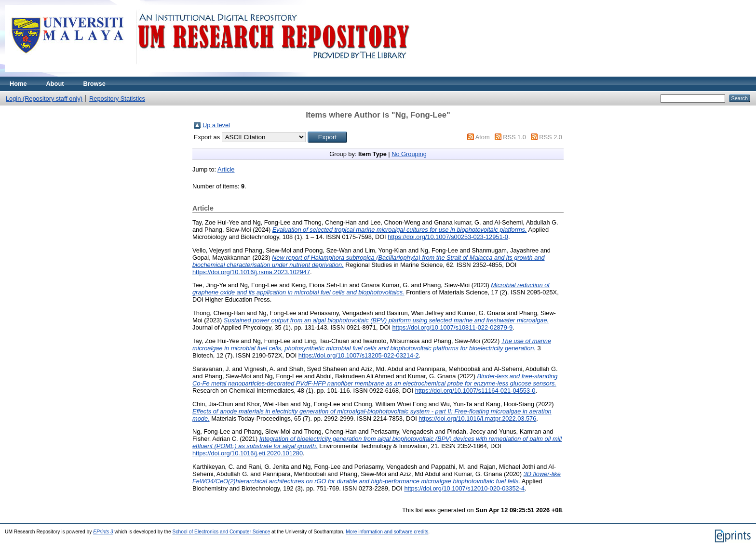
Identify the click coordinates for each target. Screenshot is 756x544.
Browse (94, 84)
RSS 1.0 (514, 137)
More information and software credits (387, 532)
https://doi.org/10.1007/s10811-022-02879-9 (453, 327)
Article (226, 169)
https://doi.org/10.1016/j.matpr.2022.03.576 (477, 418)
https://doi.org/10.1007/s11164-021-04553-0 (475, 391)
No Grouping (409, 154)
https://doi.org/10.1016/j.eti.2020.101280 (248, 453)
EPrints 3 (103, 532)
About (55, 84)
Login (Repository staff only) (44, 99)
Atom (483, 137)
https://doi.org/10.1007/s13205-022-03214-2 (359, 355)
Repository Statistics (117, 99)
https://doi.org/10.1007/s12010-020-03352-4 (464, 488)
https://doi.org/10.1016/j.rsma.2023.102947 (251, 272)
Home (18, 84)
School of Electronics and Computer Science (222, 532)
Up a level (216, 125)
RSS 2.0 (551, 137)
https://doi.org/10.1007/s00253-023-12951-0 (448, 237)
